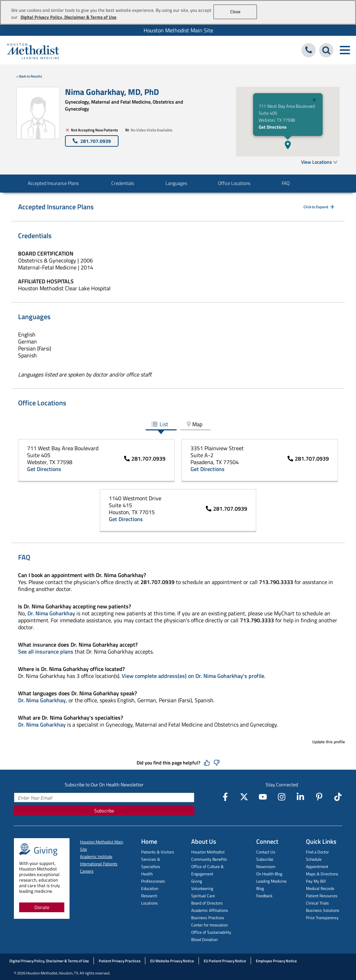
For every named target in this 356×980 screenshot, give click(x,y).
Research (149, 896)
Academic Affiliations (210, 910)
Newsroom (266, 866)
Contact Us (266, 852)
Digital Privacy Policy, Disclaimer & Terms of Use (49, 961)
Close (236, 11)
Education (150, 888)
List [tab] (160, 424)
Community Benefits (209, 859)
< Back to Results (29, 76)
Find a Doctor (317, 852)
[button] (288, 145)
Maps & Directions (322, 874)
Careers (87, 871)
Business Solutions (323, 910)
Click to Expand (320, 207)
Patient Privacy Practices (120, 961)
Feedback (264, 896)
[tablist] (178, 425)
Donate (42, 907)
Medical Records (320, 888)
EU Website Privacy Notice (172, 961)
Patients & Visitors (158, 852)
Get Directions (273, 127)
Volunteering (202, 888)
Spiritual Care (203, 896)
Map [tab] (194, 424)
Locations (149, 903)
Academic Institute (96, 856)
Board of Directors (207, 903)
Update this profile (329, 742)
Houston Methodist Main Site (178, 30)
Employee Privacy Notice (276, 961)
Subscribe (104, 811)
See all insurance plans (46, 651)
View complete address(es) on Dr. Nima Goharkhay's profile (193, 676)
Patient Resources (322, 896)
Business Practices (208, 918)
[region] (178, 12)
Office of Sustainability (211, 932)
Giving (197, 881)
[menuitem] (178, 30)
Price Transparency (322, 918)
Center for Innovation (209, 925)
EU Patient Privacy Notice (225, 961)
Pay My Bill (316, 881)
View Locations (319, 162)
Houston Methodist (208, 852)
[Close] (314, 101)
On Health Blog (269, 874)
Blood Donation (204, 939)
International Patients (99, 864)
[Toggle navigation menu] (345, 50)
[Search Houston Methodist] (326, 50)
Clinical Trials (317, 903)
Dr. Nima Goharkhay (51, 613)
